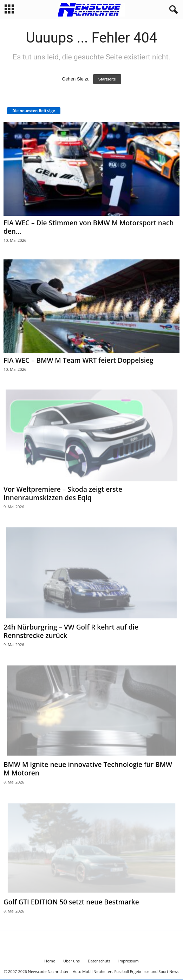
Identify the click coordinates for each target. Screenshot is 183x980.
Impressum (129, 961)
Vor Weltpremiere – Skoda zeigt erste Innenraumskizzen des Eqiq (63, 494)
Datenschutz (99, 961)
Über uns (71, 961)
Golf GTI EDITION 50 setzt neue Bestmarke (71, 902)
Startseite (107, 79)
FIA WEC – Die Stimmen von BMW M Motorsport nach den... (89, 227)
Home (50, 961)
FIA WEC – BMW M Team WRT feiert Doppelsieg (78, 360)
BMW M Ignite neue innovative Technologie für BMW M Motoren (88, 769)
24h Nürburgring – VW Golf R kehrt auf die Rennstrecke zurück (71, 631)
